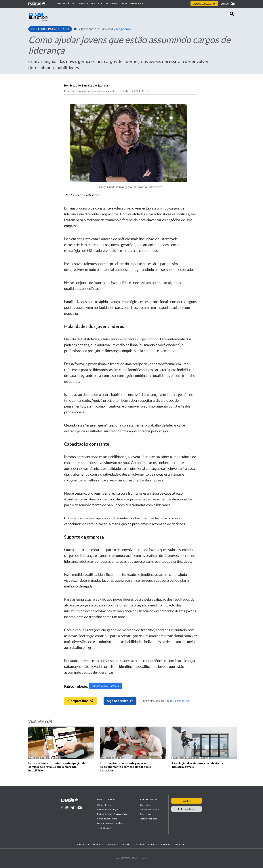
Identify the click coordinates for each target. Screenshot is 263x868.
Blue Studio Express (97, 29)
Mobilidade (139, 844)
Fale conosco (147, 814)
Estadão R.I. (181, 844)
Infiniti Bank (54, 758)
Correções (145, 805)
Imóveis (126, 844)
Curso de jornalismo (107, 819)
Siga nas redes (120, 701)
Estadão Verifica (133, 4)
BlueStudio (166, 844)
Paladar (81, 844)
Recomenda (112, 844)
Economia (112, 4)
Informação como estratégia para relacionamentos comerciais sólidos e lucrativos (125, 767)
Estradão (153, 844)
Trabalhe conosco (149, 819)
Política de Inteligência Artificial (112, 814)
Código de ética (105, 805)
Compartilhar (81, 701)
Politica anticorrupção (108, 810)
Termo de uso (104, 828)
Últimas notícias (63, 4)
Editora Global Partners (105, 686)
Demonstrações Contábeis (110, 823)
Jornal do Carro (95, 844)
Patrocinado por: (38, 758)
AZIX (121, 758)
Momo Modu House (200, 758)
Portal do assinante (149, 810)
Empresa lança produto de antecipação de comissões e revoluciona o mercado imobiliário (57, 767)
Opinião (83, 4)
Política (97, 4)
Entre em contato (179, 701)
